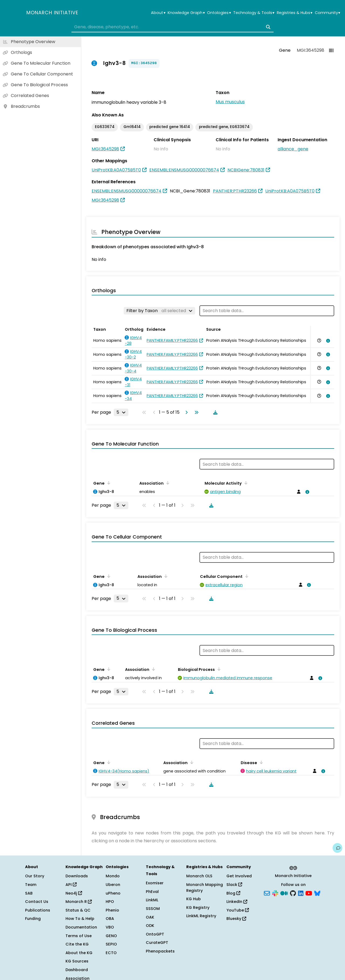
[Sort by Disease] (260, 762)
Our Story (35, 876)
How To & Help (80, 919)
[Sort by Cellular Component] (246, 576)
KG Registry (198, 907)
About (158, 13)
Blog (233, 893)
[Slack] (275, 893)
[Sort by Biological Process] (218, 669)
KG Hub (194, 899)
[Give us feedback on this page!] (337, 848)
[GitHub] (293, 893)
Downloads (77, 876)
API (71, 885)
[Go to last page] (195, 412)
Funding (33, 919)
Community (327, 13)
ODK (150, 926)
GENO (111, 936)
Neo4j (74, 893)
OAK (150, 917)
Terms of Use (79, 936)
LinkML (152, 900)
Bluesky (236, 919)
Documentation (81, 927)
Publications (38, 910)
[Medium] (284, 893)
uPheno (113, 893)
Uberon (113, 885)
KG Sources (77, 961)
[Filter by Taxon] (159, 311)
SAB (29, 893)
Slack (234, 885)
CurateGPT (157, 943)
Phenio (112, 910)
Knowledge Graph (186, 13)
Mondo (113, 876)
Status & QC (78, 910)
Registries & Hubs (295, 13)
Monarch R (79, 902)
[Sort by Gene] (108, 483)
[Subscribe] (267, 893)
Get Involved (239, 876)
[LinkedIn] (301, 893)
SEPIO (111, 944)
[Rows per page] (121, 412)
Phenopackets (160, 951)
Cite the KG (77, 944)
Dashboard (77, 970)
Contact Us (37, 902)
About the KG (79, 953)
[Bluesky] (317, 893)
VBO (110, 927)
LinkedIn (237, 902)
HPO (110, 902)
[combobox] (172, 27)
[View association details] (327, 341)
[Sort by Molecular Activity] (245, 483)
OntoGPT (155, 934)
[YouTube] (309, 893)
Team (31, 885)
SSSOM (153, 909)
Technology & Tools (254, 13)
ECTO (111, 953)
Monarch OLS (199, 876)
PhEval (152, 892)
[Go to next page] (185, 412)
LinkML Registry (201, 916)
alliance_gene (293, 149)
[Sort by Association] (167, 483)
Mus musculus (230, 102)
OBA (110, 919)
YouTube (238, 910)
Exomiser (155, 883)
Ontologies (219, 13)
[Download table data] (214, 412)
